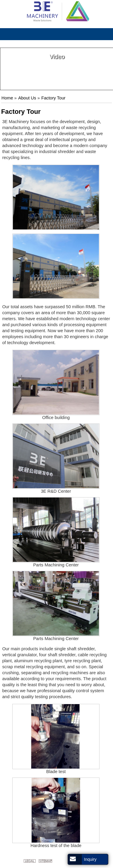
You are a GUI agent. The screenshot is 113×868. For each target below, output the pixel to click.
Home (7, 98)
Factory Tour (54, 98)
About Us (27, 98)
